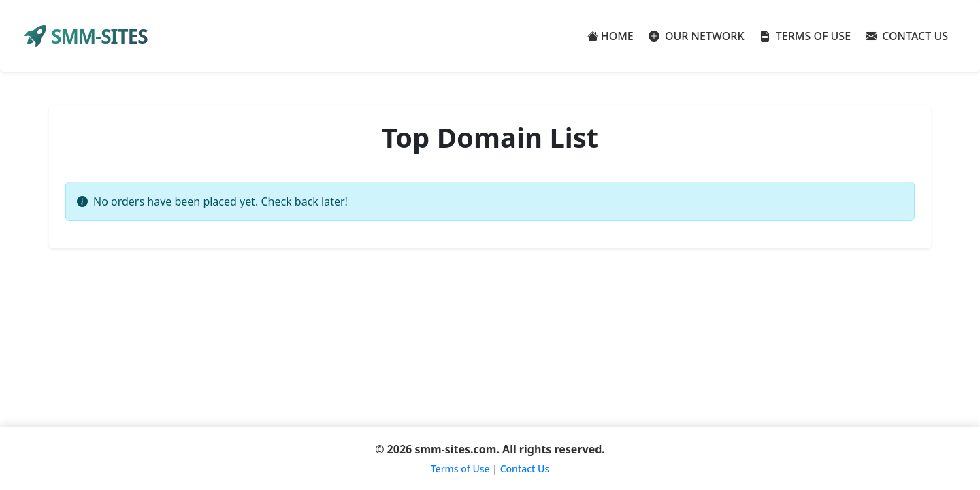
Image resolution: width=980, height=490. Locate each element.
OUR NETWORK (697, 36)
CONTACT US (907, 36)
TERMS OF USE (805, 36)
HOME (610, 36)
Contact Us (525, 469)
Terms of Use (460, 469)
